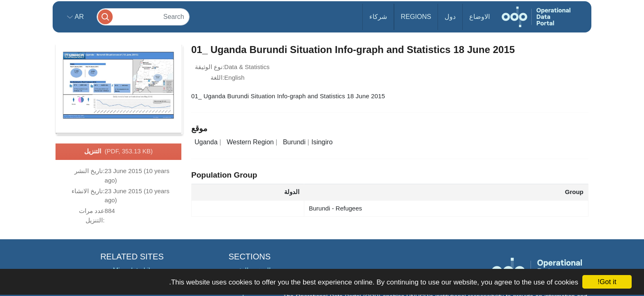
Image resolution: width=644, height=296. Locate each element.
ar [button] (78, 17)
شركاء (378, 17)
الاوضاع (480, 17)
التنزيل (119, 152)
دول (450, 17)
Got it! (607, 282)
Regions (416, 17)
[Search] (143, 17)
